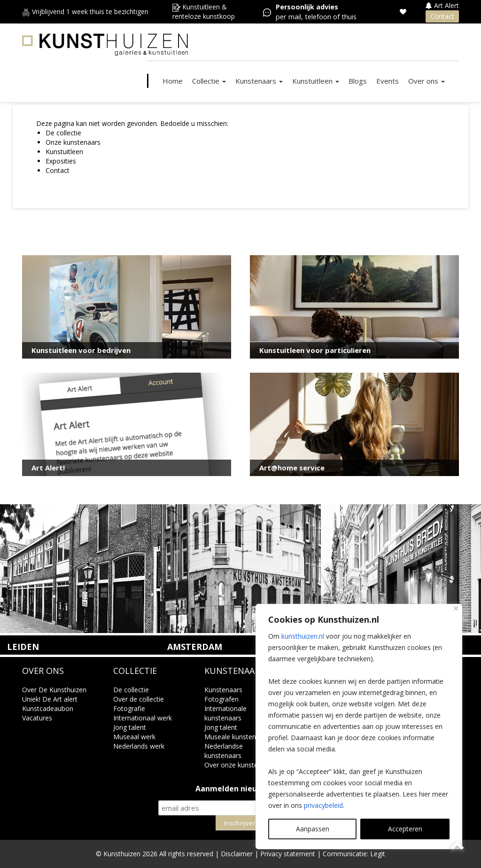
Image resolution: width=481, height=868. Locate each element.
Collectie (209, 81)
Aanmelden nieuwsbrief (241, 789)
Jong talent (130, 727)
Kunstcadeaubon (48, 708)
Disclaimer (237, 854)
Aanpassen (313, 829)
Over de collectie (139, 699)
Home (173, 81)
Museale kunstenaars (237, 737)
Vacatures (37, 718)
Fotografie (129, 708)
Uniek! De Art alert (50, 699)
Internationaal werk (143, 718)
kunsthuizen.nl (303, 636)
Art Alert (442, 5)
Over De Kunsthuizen (54, 690)
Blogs (358, 81)
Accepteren (405, 829)
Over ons (427, 81)
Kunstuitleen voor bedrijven (81, 350)
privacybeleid (323, 805)
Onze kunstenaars (73, 142)
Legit (378, 854)
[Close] (456, 608)
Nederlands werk (139, 746)
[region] (359, 727)
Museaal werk (134, 737)
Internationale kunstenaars (225, 713)
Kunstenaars (259, 81)
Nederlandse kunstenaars (224, 751)
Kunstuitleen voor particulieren (315, 350)
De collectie (63, 133)
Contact (442, 16)
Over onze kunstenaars (240, 765)
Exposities (61, 161)
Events (388, 81)
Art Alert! (48, 468)
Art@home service (292, 468)
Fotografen (221, 699)
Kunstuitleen (316, 81)
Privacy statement (288, 854)
